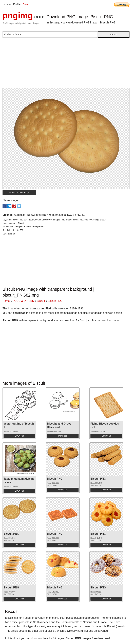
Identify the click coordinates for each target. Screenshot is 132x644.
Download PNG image (19, 193)
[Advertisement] (66, 64)
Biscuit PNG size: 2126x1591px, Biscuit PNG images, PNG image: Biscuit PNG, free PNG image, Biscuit (59, 220)
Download (19, 436)
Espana (26, 4)
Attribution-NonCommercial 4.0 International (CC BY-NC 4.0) (50, 215)
